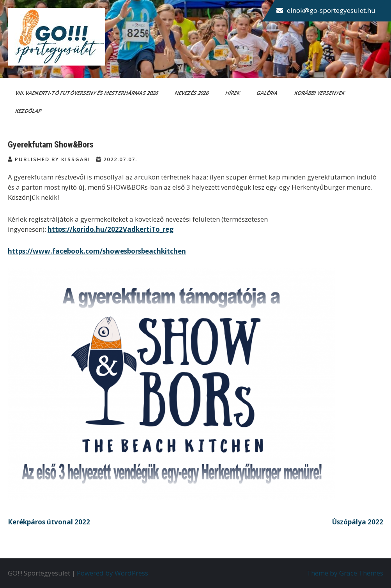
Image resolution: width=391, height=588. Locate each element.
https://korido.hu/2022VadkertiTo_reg (111, 229)
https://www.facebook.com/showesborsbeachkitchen (97, 251)
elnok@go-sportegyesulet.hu (331, 10)
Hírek (233, 93)
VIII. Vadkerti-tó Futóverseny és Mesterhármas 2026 (87, 93)
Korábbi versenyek (320, 93)
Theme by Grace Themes (345, 573)
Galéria (268, 93)
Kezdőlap (29, 111)
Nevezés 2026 (192, 93)
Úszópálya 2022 (358, 522)
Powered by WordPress (112, 573)
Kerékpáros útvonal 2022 (49, 522)
